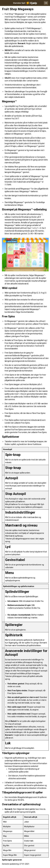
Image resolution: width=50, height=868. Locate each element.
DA (46, 3)
